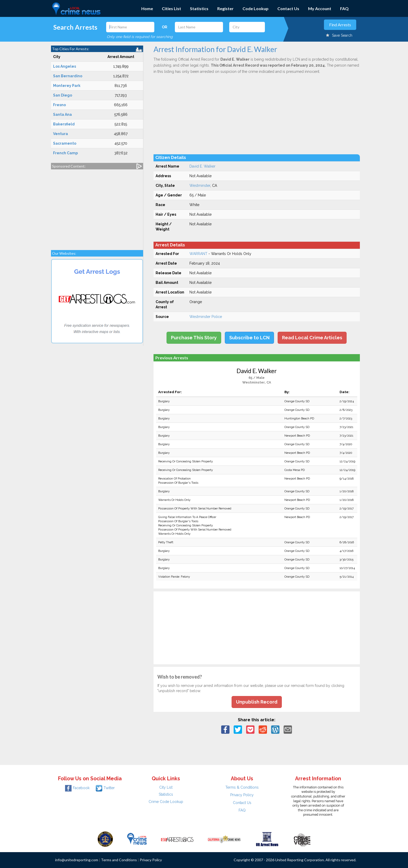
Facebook (77, 788)
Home (147, 8)
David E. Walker (202, 166)
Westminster (200, 186)
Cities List (171, 8)
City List (166, 787)
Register (225, 8)
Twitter (105, 788)
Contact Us (288, 8)
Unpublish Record (257, 702)
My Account (320, 8)
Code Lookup (256, 8)
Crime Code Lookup (166, 802)
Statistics (199, 8)
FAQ (344, 8)
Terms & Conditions (242, 787)
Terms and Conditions (119, 860)
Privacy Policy (242, 795)
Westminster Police (206, 317)
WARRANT (198, 254)
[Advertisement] (97, 207)
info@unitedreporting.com (77, 860)
